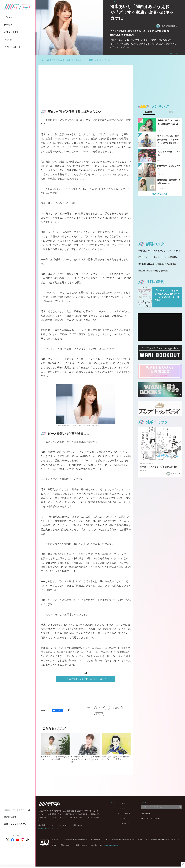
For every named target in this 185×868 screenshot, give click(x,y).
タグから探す (10, 817)
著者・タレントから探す (15, 824)
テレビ (100, 714)
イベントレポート (12, 47)
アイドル (174, 251)
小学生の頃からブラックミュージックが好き (86, 679)
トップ (41, 60)
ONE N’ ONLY (147, 264)
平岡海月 (145, 251)
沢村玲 (174, 257)
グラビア (8, 25)
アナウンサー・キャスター (153, 257)
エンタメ (8, 17)
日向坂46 (159, 251)
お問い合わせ (77, 825)
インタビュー (116, 708)
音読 (160, 264)
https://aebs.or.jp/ (112, 845)
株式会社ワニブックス (47, 825)
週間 (171, 112)
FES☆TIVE (146, 271)
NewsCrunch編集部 (167, 26)
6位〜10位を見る (160, 194)
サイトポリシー (64, 825)
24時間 (149, 112)
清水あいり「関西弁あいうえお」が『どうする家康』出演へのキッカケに (83, 60)
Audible (171, 264)
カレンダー (162, 271)
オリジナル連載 (11, 32)
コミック (8, 40)
